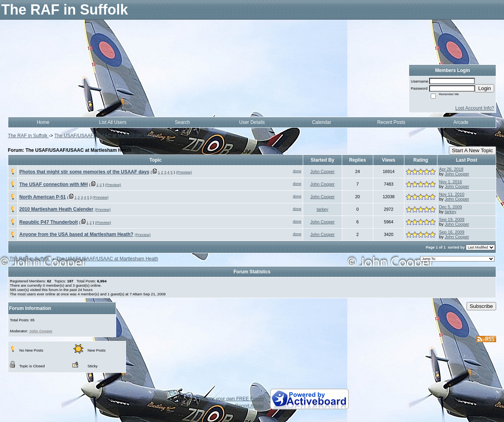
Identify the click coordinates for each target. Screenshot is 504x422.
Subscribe (481, 306)
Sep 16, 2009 (452, 232)
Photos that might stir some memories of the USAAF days (84, 172)
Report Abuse (249, 406)
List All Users (113, 122)
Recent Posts (391, 122)
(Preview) (184, 172)
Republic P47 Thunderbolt (49, 222)
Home (43, 122)
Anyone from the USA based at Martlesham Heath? (76, 234)
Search (182, 122)
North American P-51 (43, 197)
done (297, 171)
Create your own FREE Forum (232, 399)
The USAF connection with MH (54, 184)
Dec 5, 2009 (450, 207)
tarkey (322, 209)
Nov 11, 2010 (452, 194)
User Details (252, 122)
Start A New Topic (472, 150)
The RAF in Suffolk (28, 136)
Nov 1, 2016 (450, 182)
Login (485, 88)
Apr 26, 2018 (451, 169)
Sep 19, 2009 (452, 219)
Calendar (321, 122)
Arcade (461, 122)
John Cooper (322, 171)
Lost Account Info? (475, 108)
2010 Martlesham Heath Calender (56, 209)
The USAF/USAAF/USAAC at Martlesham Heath (105, 136)
